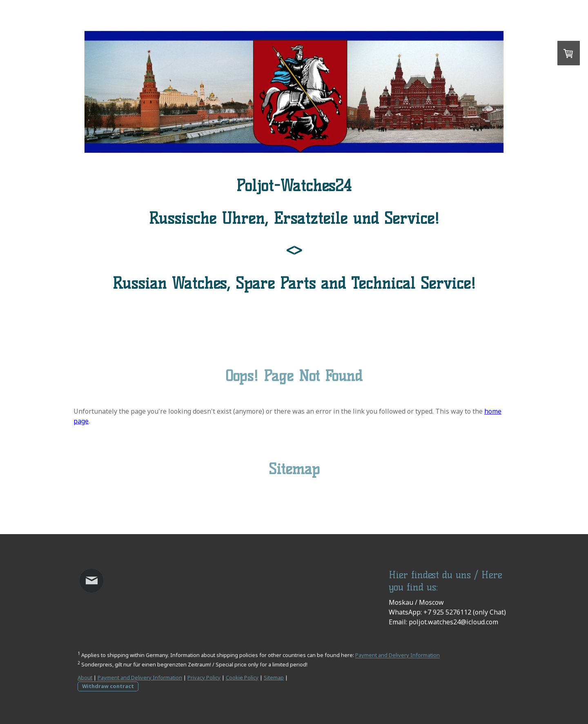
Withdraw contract (108, 686)
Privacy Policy (204, 677)
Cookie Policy (242, 677)
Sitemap (274, 677)
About (85, 677)
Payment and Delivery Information (398, 655)
